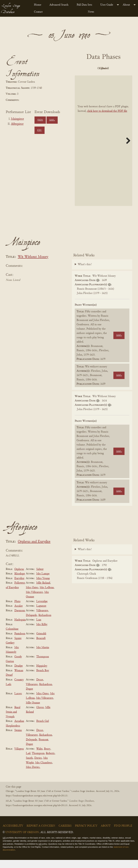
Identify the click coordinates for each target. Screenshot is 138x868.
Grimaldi (41, 642)
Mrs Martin (43, 656)
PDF (93, 68)
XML (52, 120)
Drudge (19, 674)
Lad (28, 762)
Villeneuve (42, 619)
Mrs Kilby (42, 633)
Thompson (43, 665)
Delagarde (31, 623)
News (91, 12)
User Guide (107, 5)
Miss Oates (32, 596)
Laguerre (41, 614)
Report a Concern (41, 834)
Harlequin (20, 628)
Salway (40, 577)
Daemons (20, 619)
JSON (40, 120)
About (126, 5)
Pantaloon (20, 642)
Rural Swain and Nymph (13, 720)
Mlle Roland (43, 591)
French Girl (43, 729)
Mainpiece (17, 119)
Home (38, 5)
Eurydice (19, 586)
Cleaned (93, 77)
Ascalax (19, 614)
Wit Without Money (33, 265)
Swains (18, 739)
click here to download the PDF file (107, 119)
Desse (40, 688)
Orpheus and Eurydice (34, 550)
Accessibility (13, 834)
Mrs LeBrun (47, 596)
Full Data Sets (84, 5)
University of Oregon (22, 840)
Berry (47, 757)
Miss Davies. (33, 775)
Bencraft (41, 646)
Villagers (19, 757)
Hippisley (42, 674)
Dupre (29, 697)
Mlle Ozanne (33, 711)
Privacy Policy (86, 834)
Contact (38, 12)
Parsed (112, 77)
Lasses (18, 702)
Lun (39, 628)
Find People (123, 834)
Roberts (50, 762)
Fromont (43, 748)
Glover (40, 716)
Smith (29, 766)
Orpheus (19, 577)
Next (127, 149)
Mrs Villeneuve (34, 600)
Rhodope (20, 582)
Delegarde (32, 748)
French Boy (43, 679)
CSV (39, 130)
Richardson (45, 623)
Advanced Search (59, 5)
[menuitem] (39, 5)
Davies (38, 766)
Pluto (17, 610)
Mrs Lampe (43, 582)
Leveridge (42, 610)
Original (113, 68)
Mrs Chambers (44, 771)
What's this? (85, 273)
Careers (65, 834)
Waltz (39, 757)
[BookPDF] (103, 149)
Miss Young (43, 586)
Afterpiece (17, 124)
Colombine (12, 637)
